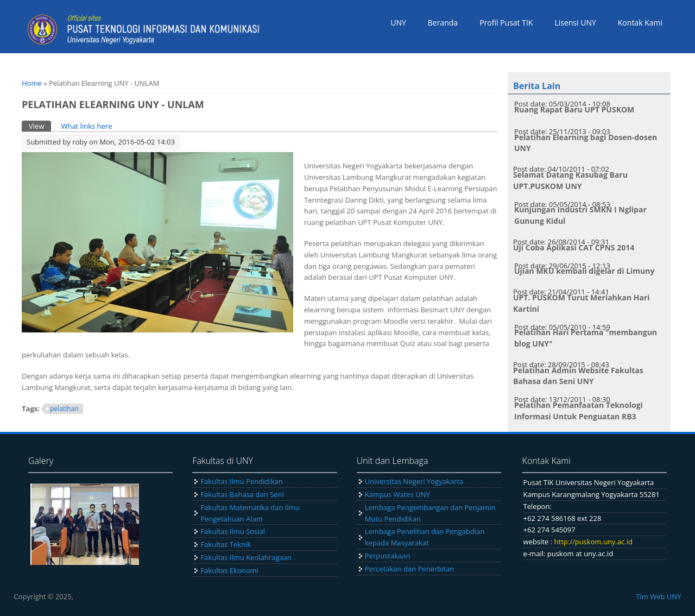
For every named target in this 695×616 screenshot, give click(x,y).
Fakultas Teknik (226, 544)
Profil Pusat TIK (506, 23)
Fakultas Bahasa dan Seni (242, 494)
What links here (86, 126)
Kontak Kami (640, 23)
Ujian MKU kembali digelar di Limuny (584, 271)
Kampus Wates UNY (397, 494)
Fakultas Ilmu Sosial (233, 531)
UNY (398, 23)
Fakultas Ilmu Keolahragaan (246, 557)
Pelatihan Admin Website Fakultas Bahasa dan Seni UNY (578, 376)
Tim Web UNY (658, 596)
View (40, 126)
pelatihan (64, 409)
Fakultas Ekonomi (229, 570)
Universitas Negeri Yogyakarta (414, 481)
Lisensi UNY (575, 23)
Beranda (443, 23)
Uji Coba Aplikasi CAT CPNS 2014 (574, 247)
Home (32, 83)
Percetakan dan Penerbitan (410, 569)
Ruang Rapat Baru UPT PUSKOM (574, 109)
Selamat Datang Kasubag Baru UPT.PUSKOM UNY (570, 180)
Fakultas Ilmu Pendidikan (241, 481)
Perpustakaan (388, 556)
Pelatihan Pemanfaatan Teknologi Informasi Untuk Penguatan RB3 (579, 411)
